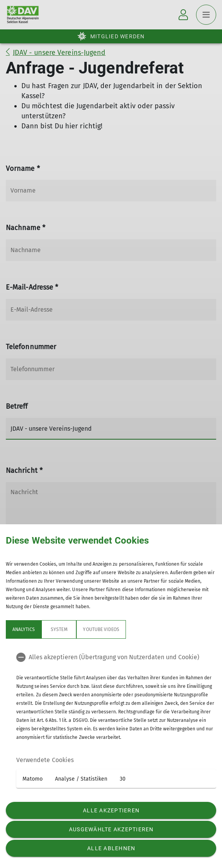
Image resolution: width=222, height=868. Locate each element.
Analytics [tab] (24, 629)
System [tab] (59, 629)
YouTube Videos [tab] (101, 629)
